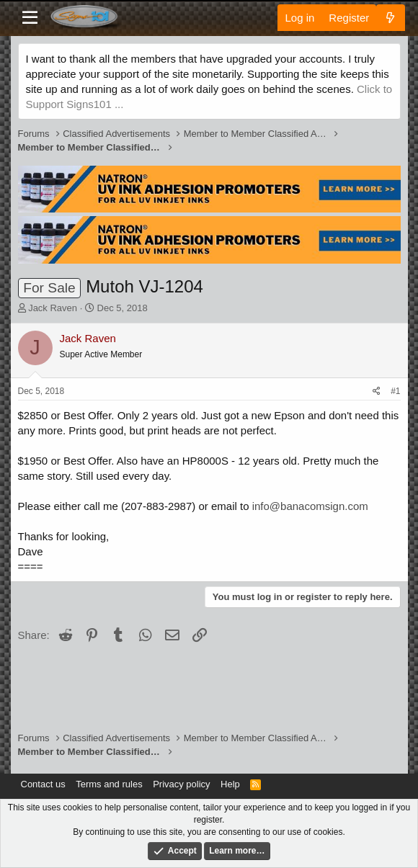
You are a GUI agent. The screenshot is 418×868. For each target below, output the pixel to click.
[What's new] (390, 18)
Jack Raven (53, 308)
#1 (395, 391)
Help (230, 784)
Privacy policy (181, 784)
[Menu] (31, 18)
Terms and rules (109, 784)
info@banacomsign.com (310, 506)
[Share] (377, 392)
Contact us (43, 784)
